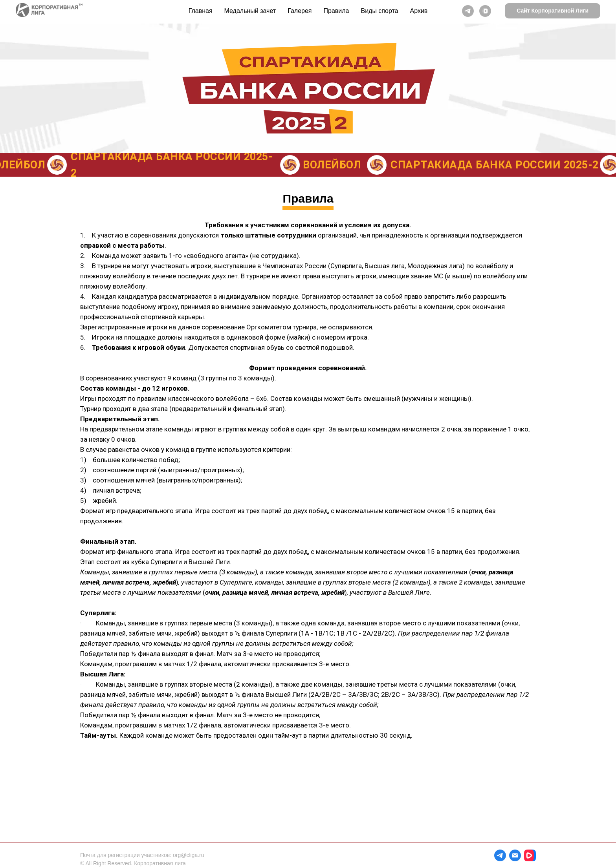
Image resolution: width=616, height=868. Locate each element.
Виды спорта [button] (379, 11)
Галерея (300, 11)
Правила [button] (336, 11)
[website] (530, 855)
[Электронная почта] (515, 855)
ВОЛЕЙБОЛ (335, 165)
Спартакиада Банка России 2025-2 (498, 165)
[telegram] (468, 11)
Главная (201, 11)
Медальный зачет (250, 11)
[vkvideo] (485, 11)
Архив (419, 11)
